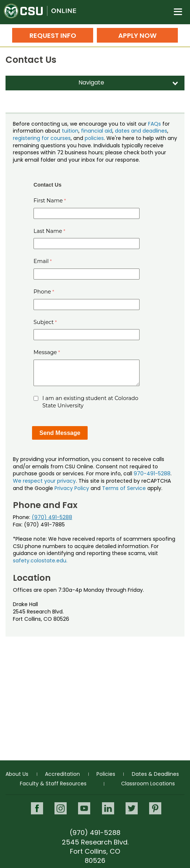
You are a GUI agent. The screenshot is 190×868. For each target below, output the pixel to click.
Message (45, 352)
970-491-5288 (152, 473)
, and (78, 138)
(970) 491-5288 (52, 517)
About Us (17, 774)
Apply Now (137, 35)
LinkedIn (108, 808)
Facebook (37, 808)
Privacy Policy (72, 488)
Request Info (53, 35)
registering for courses (42, 138)
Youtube (84, 808)
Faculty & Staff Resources (53, 784)
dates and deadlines (141, 131)
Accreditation (62, 774)
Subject (44, 322)
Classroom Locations (148, 784)
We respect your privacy (44, 481)
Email (41, 261)
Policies (106, 774)
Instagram (61, 808)
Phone (42, 292)
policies (94, 138)
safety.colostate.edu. (40, 561)
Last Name (48, 231)
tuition (70, 131)
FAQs (154, 124)
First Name (48, 201)
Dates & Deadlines (155, 774)
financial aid (97, 131)
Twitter (132, 808)
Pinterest (155, 808)
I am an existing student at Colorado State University (90, 402)
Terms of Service (124, 488)
